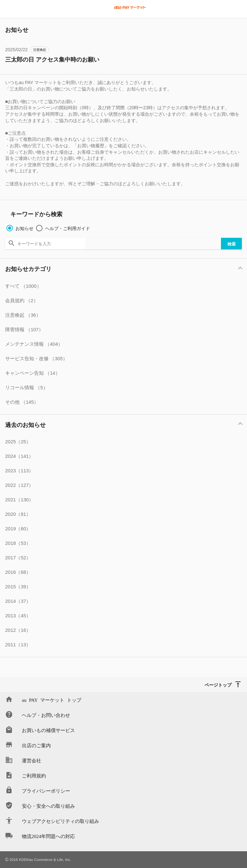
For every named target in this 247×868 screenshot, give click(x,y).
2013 (18, 616)
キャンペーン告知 (33, 373)
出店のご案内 (36, 745)
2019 (18, 529)
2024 (19, 456)
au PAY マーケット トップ (52, 700)
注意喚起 (40, 50)
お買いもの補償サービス (48, 730)
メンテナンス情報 (34, 344)
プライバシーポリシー (46, 791)
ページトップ (218, 685)
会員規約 (22, 300)
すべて (23, 286)
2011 (18, 645)
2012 (18, 630)
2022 (19, 485)
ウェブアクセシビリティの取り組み (60, 821)
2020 (18, 514)
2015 (18, 587)
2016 (18, 572)
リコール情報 (27, 387)
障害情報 (24, 329)
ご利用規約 (34, 775)
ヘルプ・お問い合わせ (46, 715)
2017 (18, 558)
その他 (22, 402)
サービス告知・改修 (36, 358)
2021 (19, 500)
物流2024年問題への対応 (48, 836)
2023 (19, 471)
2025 (18, 442)
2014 (18, 601)
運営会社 (32, 760)
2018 (18, 543)
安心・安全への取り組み (48, 806)
